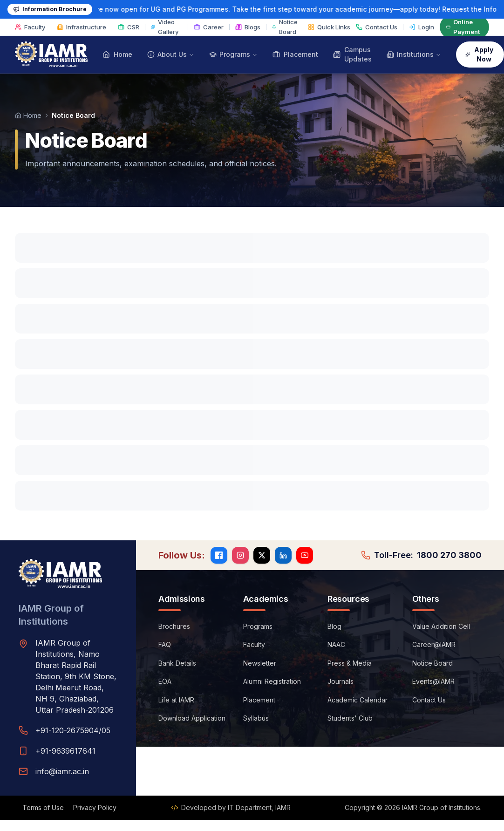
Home (117, 54)
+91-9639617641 (65, 751)
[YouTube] (305, 555)
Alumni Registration (272, 681)
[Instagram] (240, 555)
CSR (129, 27)
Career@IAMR (434, 644)
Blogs (248, 27)
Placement (295, 54)
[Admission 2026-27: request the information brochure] (252, 9)
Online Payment (463, 27)
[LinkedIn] (283, 555)
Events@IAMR (433, 681)
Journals (341, 681)
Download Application (192, 718)
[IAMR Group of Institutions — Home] (51, 54)
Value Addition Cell (441, 626)
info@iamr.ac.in (62, 771)
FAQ (165, 644)
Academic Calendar (358, 700)
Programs (258, 626)
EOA (165, 681)
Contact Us (377, 27)
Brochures (174, 626)
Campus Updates (352, 54)
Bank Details (177, 663)
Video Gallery (165, 27)
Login (422, 27)
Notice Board (285, 27)
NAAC (336, 644)
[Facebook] (219, 555)
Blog (334, 626)
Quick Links (329, 27)
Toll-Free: (421, 555)
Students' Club (350, 718)
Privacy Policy (95, 807)
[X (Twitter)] (262, 555)
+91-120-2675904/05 (73, 730)
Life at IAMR (176, 700)
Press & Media (350, 663)
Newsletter (260, 663)
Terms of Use (43, 807)
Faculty (30, 27)
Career (209, 27)
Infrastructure (82, 27)
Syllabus (256, 718)
